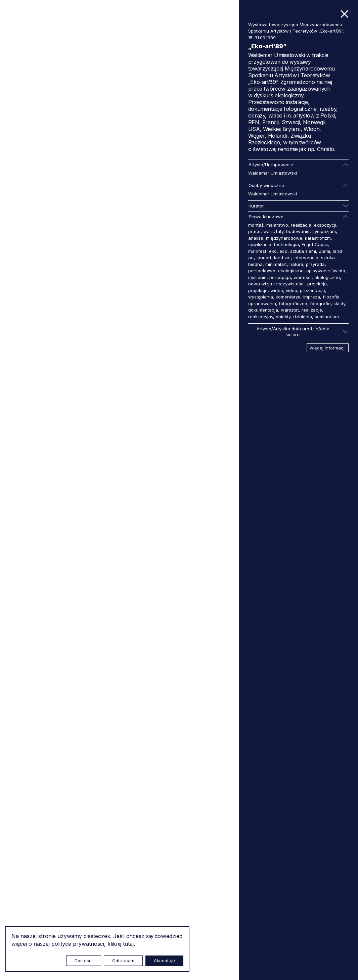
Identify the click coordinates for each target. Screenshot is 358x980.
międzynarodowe (284, 238)
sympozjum (324, 231)
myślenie (257, 277)
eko (273, 251)
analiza (256, 238)
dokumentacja (263, 310)
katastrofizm (318, 238)
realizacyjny (261, 317)
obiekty (283, 317)
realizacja (301, 225)
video (292, 290)
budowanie (298, 231)
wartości (303, 277)
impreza (312, 297)
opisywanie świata (326, 271)
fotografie (320, 304)
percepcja (280, 277)
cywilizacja (260, 244)
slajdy (339, 304)
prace (254, 231)
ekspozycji (325, 225)
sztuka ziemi (303, 251)
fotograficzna (293, 304)
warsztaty (273, 231)
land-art (282, 258)
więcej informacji (328, 348)
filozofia (331, 297)
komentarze (288, 297)
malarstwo (277, 225)
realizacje (312, 310)
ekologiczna (291, 271)
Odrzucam (123, 961)
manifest (257, 251)
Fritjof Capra (315, 244)
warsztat (290, 310)
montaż (256, 225)
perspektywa (262, 271)
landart (264, 258)
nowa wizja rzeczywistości (276, 284)
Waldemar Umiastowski (273, 173)
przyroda (315, 264)
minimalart (276, 264)
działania (303, 317)
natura (296, 264)
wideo (277, 290)
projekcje (258, 290)
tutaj (128, 944)
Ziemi (324, 251)
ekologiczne (327, 277)
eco (283, 251)
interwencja (306, 258)
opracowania (262, 304)
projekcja (317, 284)
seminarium (327, 317)
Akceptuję (164, 961)
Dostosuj (84, 961)
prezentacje (312, 290)
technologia (286, 244)
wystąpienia (261, 297)
